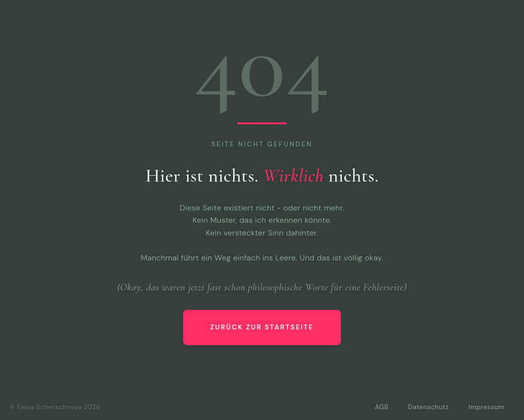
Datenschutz (428, 407)
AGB (381, 407)
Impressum (487, 407)
